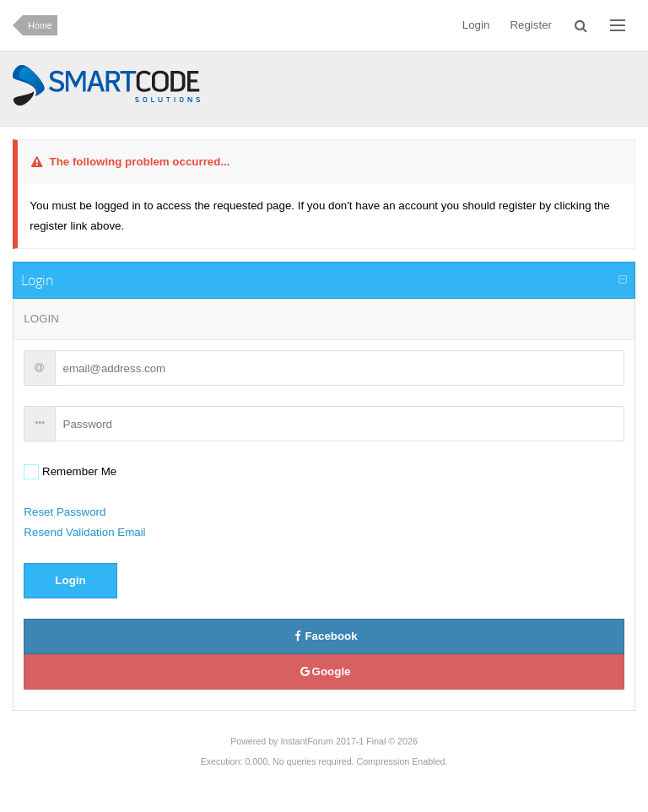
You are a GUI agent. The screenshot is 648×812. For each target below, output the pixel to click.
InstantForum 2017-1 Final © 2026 (348, 741)
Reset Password (65, 512)
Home (40, 25)
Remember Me (78, 471)
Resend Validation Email (84, 532)
